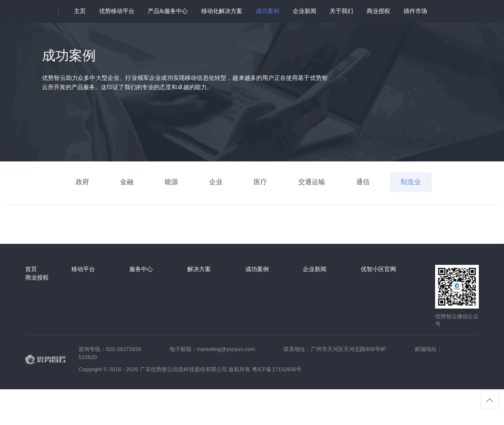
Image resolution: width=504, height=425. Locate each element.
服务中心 (141, 269)
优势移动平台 (117, 11)
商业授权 (378, 11)
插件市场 (415, 11)
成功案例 (268, 11)
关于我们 (341, 11)
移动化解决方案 (222, 11)
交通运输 (312, 182)
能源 (171, 182)
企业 (216, 182)
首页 (31, 269)
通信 (363, 182)
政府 (82, 182)
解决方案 (199, 269)
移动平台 (83, 269)
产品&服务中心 (168, 11)
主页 (80, 11)
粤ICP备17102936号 (277, 369)
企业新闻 (304, 11)
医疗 (260, 182)
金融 (127, 182)
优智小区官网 (378, 269)
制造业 (411, 182)
